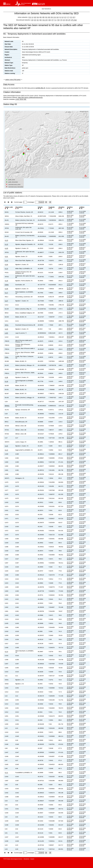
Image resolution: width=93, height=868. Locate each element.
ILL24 (6, 261)
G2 (58, 17)
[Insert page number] (25, 202)
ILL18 (6, 381)
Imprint (32, 859)
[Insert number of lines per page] (37, 202)
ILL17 (6, 293)
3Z (35, 20)
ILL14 (6, 269)
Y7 (68, 17)
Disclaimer (27, 859)
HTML (17, 99)
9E (49, 17)
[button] (7, 4)
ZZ (74, 17)
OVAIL (7, 357)
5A (38, 17)
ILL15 (6, 244)
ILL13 (6, 652)
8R (43, 17)
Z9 (67, 20)
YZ (71, 17)
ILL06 (6, 289)
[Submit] (41, 202)
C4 (55, 17)
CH (30, 17)
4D (35, 17)
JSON (21, 99)
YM (58, 20)
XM (50, 20)
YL (55, 20)
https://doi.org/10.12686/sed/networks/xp (30, 97)
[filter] (7, 209)
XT (53, 20)
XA (44, 20)
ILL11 (6, 773)
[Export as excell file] (46, 202)
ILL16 (6, 281)
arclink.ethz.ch (40, 88)
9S (52, 17)
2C (38, 20)
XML (25, 99)
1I (33, 17)
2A (32, 20)
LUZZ (6, 333)
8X (46, 17)
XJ (62, 17)
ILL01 (6, 256)
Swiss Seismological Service (15, 859)
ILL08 (6, 377)
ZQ (75, 20)
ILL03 (6, 329)
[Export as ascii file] (50, 202)
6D (41, 20)
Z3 (64, 20)
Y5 (61, 20)
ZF (69, 20)
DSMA (7, 285)
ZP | (72, 20)
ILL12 (6, 450)
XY (65, 17)
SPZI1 (7, 325)
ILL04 (6, 265)
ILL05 (6, 248)
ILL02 (6, 446)
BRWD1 (7, 406)
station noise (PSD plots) (13, 80)
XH (46, 20)
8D (41, 17)
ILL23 (6, 240)
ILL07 (6, 301)
